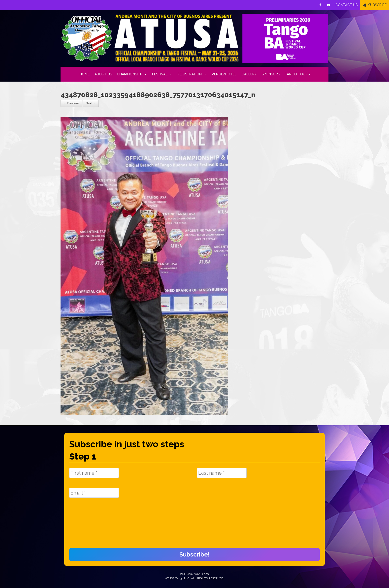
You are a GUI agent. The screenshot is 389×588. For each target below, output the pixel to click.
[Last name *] (222, 473)
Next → (91, 103)
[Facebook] (320, 5)
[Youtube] (329, 5)
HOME (84, 74)
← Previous (71, 103)
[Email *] (94, 493)
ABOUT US (103, 74)
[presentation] (90, 526)
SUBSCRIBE (377, 5)
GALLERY (249, 74)
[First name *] (94, 473)
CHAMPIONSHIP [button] (132, 74)
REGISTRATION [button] (192, 74)
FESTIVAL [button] (162, 74)
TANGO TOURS (297, 74)
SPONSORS (271, 74)
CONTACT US (346, 5)
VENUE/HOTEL (224, 74)
